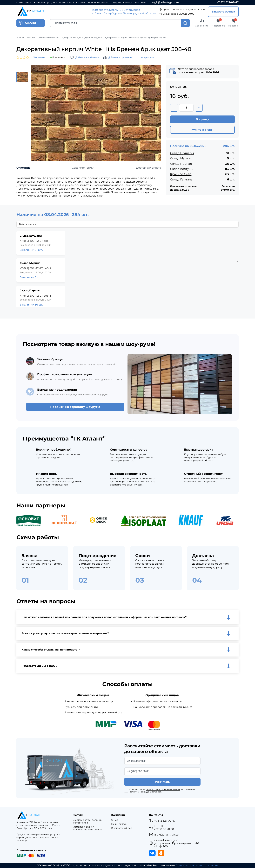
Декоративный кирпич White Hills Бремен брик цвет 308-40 (135, 38)
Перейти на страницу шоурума (75, 407)
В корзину (202, 119)
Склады (128, 3)
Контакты (140, 3)
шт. (185, 87)
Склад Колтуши (182, 169)
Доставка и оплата (63, 3)
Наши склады (119, 824)
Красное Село (181, 174)
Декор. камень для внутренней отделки (82, 38)
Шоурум (116, 3)
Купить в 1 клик (202, 130)
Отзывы (81, 3)
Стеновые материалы (49, 38)
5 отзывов (39, 57)
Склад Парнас (181, 164)
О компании (24, 3)
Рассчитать (162, 782)
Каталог (31, 38)
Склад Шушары (182, 153)
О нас (115, 820)
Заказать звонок (223, 12)
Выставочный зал (122, 828)
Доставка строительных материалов (88, 821)
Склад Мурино (181, 158)
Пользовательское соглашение (197, 865)
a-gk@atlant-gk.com (165, 2)
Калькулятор (41, 3)
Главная (20, 38)
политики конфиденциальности (146, 792)
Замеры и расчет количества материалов (88, 828)
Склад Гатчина (181, 179)
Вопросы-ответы (98, 3)
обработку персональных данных (163, 789)
